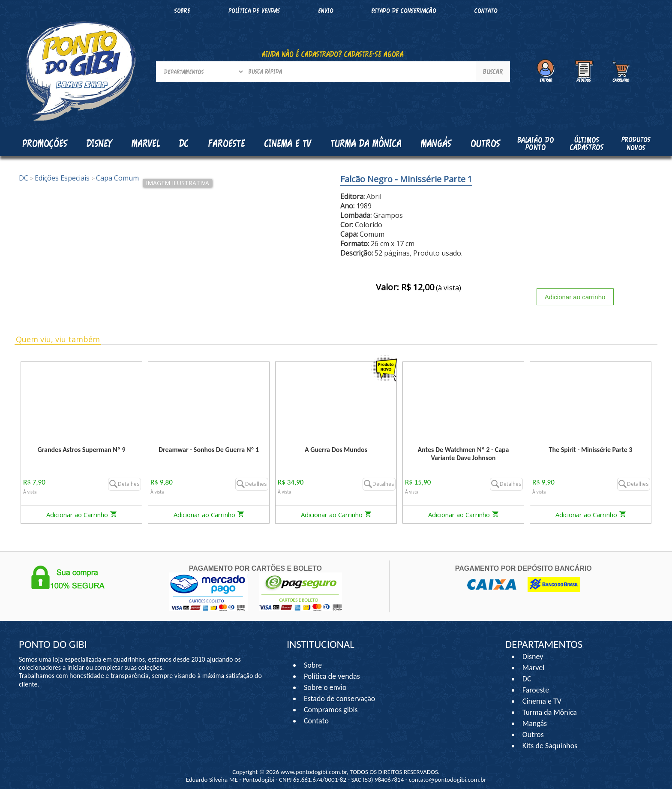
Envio (326, 11)
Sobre (182, 11)
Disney (533, 656)
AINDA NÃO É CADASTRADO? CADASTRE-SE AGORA (333, 54)
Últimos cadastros (587, 143)
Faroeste (536, 690)
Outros (533, 735)
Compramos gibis (331, 710)
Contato (486, 11)
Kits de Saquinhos (550, 746)
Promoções (45, 143)
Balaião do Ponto (536, 143)
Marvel (534, 668)
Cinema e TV (542, 701)
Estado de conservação (404, 11)
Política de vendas (254, 11)
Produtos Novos (636, 143)
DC (527, 679)
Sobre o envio (325, 687)
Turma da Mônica (550, 712)
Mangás (436, 143)
